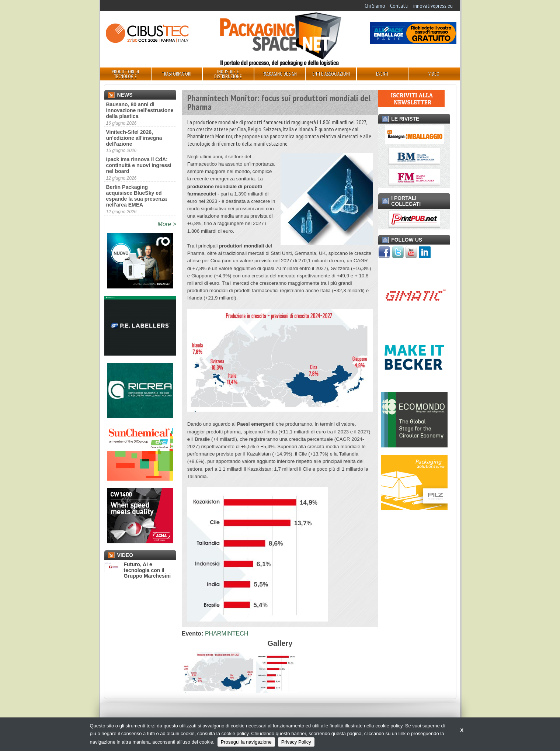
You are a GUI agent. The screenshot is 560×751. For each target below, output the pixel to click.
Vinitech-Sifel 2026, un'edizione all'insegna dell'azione (134, 138)
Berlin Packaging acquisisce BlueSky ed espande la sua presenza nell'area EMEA (137, 196)
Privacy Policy (296, 742)
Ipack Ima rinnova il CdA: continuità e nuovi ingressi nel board (139, 165)
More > (167, 224)
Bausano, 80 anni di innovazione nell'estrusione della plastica (140, 110)
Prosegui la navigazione (246, 742)
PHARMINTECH (227, 634)
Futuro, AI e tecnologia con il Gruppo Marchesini (138, 570)
